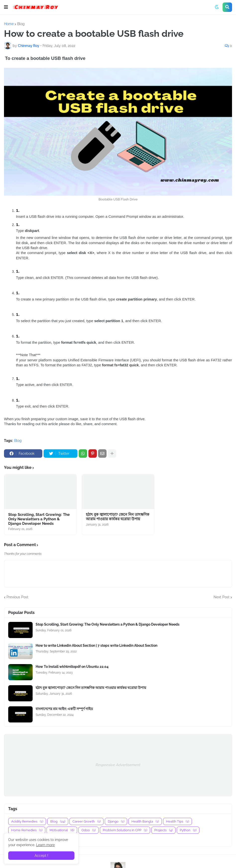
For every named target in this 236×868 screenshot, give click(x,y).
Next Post (222, 597)
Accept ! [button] (41, 856)
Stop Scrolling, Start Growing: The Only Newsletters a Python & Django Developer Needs (39, 519)
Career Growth (87, 821)
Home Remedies (27, 830)
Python (188, 830)
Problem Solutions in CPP (125, 830)
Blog (21, 24)
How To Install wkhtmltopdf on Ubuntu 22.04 (72, 667)
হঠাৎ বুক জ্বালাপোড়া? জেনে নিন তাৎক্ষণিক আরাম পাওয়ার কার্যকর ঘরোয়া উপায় (118, 517)
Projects (163, 830)
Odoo (88, 830)
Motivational (62, 830)
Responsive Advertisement (118, 765)
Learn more (45, 845)
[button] (6, 7)
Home (9, 24)
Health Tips (177, 821)
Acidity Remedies (27, 821)
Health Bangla (145, 821)
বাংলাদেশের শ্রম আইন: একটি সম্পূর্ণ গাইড (64, 709)
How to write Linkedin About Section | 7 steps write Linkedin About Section (96, 645)
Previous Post (17, 597)
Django (116, 821)
